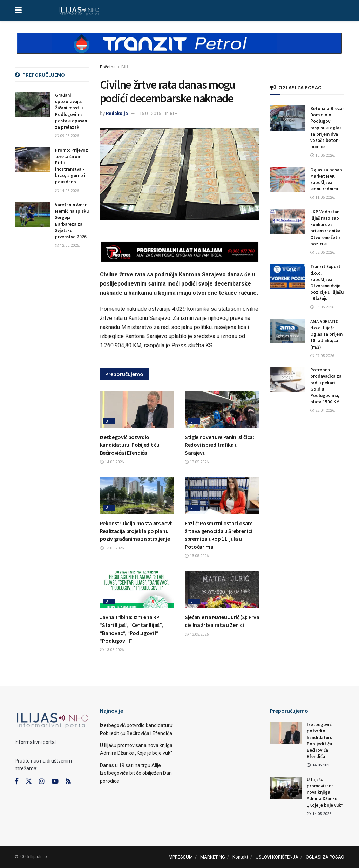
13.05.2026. (197, 462)
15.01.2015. (151, 113)
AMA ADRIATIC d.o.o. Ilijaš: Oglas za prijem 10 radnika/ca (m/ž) (326, 334)
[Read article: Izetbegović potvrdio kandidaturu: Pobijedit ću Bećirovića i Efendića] (137, 409)
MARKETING (213, 857)
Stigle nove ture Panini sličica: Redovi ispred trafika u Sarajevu (219, 445)
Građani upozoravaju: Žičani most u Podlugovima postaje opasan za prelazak (71, 111)
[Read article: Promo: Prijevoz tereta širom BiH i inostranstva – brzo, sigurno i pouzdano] (32, 160)
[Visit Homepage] (79, 11)
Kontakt (240, 857)
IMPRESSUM (180, 857)
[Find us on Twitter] (29, 781)
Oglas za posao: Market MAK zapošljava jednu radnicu (327, 179)
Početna (108, 67)
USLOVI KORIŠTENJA (277, 857)
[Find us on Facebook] (17, 781)
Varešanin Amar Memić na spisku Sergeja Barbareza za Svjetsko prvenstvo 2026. (72, 221)
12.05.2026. (67, 245)
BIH (125, 67)
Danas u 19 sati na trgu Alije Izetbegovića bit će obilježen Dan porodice (136, 773)
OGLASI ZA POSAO (325, 857)
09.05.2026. (67, 136)
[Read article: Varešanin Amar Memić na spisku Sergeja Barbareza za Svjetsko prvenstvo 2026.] (32, 214)
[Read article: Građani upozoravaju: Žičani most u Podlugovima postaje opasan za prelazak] (32, 105)
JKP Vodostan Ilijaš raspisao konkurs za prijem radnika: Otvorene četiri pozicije (326, 228)
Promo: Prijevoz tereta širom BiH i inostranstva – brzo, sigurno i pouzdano (72, 166)
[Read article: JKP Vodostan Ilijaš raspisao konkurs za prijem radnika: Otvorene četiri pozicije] (287, 221)
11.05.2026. (323, 197)
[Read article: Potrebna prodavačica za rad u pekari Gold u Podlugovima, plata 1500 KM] (287, 380)
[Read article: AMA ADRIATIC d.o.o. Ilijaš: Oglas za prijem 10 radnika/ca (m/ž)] (287, 331)
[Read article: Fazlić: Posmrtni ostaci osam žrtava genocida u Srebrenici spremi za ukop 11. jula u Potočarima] (222, 495)
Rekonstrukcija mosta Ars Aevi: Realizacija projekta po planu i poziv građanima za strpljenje (136, 531)
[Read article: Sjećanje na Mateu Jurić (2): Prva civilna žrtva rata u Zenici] (222, 589)
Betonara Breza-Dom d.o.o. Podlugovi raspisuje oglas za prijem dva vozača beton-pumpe (327, 128)
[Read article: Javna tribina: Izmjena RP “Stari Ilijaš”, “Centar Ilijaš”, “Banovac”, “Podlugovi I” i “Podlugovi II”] (137, 589)
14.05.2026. (112, 462)
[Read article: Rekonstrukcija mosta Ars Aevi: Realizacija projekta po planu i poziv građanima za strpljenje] (137, 495)
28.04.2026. (323, 411)
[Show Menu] (18, 11)
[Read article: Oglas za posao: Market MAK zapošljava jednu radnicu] (287, 179)
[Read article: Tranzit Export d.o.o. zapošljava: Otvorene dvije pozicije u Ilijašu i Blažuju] (287, 276)
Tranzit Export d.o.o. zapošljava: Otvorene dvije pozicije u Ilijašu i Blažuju (327, 282)
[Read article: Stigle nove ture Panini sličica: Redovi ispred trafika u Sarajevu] (222, 409)
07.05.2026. (323, 356)
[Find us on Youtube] (55, 781)
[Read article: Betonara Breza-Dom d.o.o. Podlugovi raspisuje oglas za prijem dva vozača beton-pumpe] (287, 118)
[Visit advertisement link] (179, 49)
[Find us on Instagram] (42, 781)
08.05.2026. (323, 252)
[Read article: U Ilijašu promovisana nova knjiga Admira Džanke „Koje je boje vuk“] (286, 788)
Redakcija (117, 113)
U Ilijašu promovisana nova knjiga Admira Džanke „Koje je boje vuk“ (325, 792)
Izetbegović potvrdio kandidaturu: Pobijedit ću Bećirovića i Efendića (130, 445)
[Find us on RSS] (68, 782)
